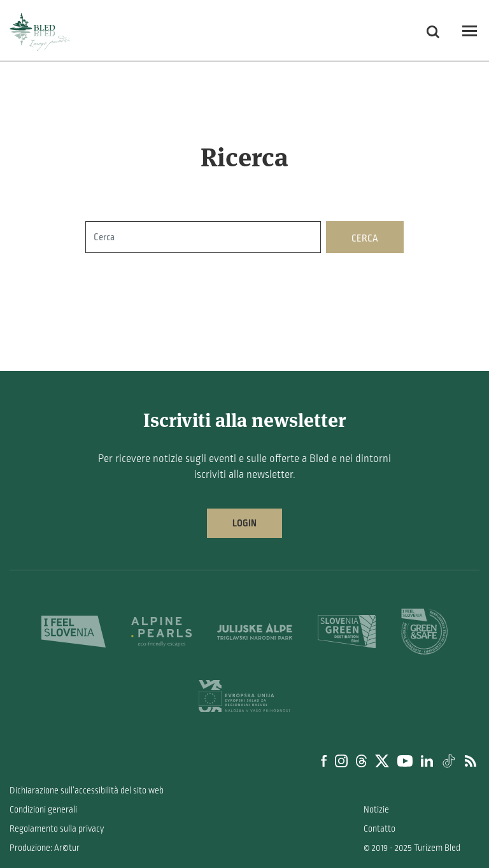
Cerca (365, 238)
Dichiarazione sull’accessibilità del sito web (87, 791)
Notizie (376, 810)
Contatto (379, 829)
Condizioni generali (43, 810)
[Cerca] (203, 237)
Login (244, 523)
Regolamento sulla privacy (57, 829)
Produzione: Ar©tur (45, 848)
